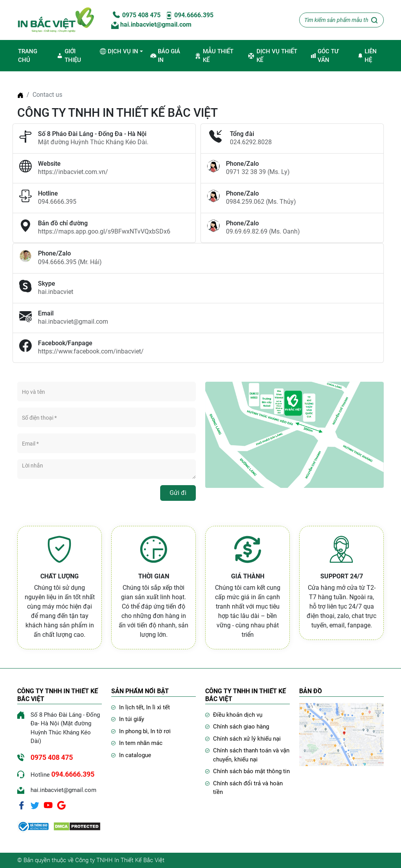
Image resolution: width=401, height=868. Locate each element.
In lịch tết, (133, 707)
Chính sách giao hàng (241, 727)
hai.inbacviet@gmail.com (151, 24)
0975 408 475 (136, 15)
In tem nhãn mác (141, 743)
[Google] (61, 805)
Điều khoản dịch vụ (238, 715)
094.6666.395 (189, 15)
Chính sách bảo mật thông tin (251, 771)
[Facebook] (22, 805)
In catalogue (135, 755)
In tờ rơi (161, 731)
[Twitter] (35, 805)
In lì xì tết (158, 707)
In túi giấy (132, 719)
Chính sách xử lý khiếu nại (247, 739)
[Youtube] (48, 805)
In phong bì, (135, 731)
